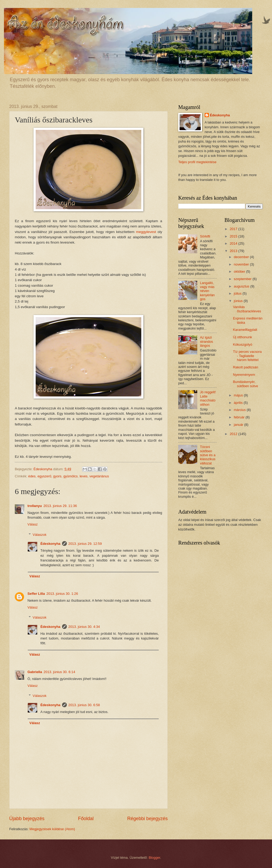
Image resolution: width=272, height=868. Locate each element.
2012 (234, 434)
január (239, 425)
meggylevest (146, 232)
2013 (234, 251)
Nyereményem (244, 375)
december (242, 257)
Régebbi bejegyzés (147, 819)
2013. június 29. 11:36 (60, 506)
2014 (234, 243)
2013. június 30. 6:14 (59, 672)
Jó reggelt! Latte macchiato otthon (208, 398)
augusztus (242, 286)
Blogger (154, 858)
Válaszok (40, 534)
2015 (234, 236)
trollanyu (35, 506)
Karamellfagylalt (245, 330)
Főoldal (86, 819)
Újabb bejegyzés (27, 819)
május (239, 395)
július (238, 293)
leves (83, 476)
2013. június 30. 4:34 (84, 627)
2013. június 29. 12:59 (85, 544)
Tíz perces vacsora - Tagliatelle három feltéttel (247, 356)
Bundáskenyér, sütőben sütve (245, 384)
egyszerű (44, 476)
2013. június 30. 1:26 (62, 594)
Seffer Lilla (36, 594)
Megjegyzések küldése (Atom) (52, 829)
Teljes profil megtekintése (197, 162)
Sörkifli (205, 236)
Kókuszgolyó (243, 344)
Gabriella (35, 672)
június (239, 301)
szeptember (243, 279)
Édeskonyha (50, 544)
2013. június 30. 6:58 (84, 705)
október (240, 271)
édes (32, 476)
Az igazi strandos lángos (206, 341)
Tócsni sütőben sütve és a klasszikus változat (208, 455)
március (240, 410)
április (239, 403)
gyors (57, 476)
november (242, 264)
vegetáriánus (99, 476)
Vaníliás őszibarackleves (247, 309)
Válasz (33, 524)
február (240, 417)
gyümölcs (71, 476)
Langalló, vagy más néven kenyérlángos (207, 291)
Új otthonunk (242, 337)
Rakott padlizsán (245, 367)
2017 (234, 229)
